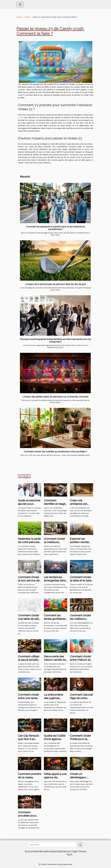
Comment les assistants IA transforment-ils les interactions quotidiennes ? (56, 228)
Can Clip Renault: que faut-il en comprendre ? (29, 739)
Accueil (19, 17)
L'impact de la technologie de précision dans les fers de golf (56, 284)
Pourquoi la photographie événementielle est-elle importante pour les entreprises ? (55, 340)
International (45, 851)
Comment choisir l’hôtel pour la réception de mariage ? (80, 741)
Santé (57, 851)
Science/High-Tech (70, 853)
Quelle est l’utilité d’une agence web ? (55, 739)
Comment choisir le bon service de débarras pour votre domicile (29, 582)
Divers (28, 17)
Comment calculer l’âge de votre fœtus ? (81, 698)
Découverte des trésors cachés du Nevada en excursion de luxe (55, 661)
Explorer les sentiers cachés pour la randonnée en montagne (81, 544)
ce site (21, 117)
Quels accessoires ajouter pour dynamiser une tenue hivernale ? (29, 505)
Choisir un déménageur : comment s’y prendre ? (79, 779)
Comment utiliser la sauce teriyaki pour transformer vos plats (29, 661)
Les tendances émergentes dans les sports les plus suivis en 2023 (55, 582)
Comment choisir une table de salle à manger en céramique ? (29, 620)
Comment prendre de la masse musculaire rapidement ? (30, 779)
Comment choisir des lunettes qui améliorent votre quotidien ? (55, 452)
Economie (31, 851)
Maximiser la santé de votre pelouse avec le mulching (29, 542)
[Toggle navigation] (20, 4)
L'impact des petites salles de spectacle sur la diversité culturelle (55, 397)
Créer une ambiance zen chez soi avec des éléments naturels (81, 505)
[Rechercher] (52, 845)
